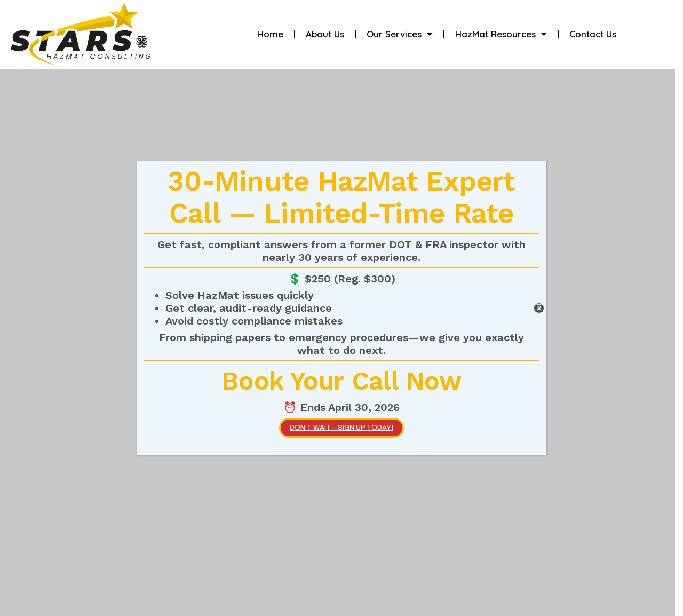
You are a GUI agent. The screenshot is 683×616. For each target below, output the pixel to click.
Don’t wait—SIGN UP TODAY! (341, 428)
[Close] (539, 308)
